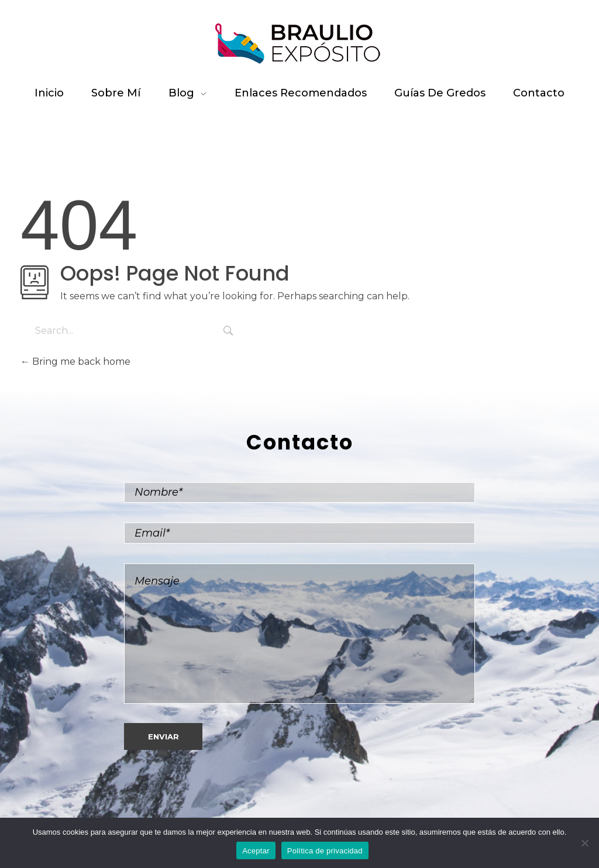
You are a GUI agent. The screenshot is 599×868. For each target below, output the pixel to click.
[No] (584, 843)
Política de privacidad (325, 851)
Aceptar (256, 851)
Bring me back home (75, 362)
